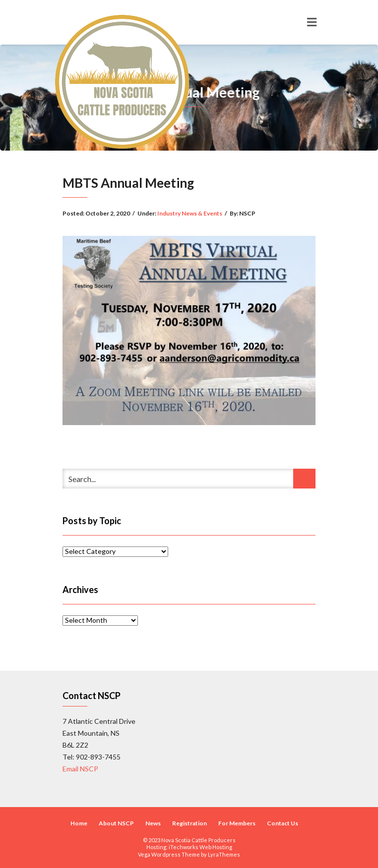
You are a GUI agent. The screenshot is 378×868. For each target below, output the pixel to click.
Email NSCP (80, 769)
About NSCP (116, 823)
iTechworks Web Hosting (200, 847)
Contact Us (283, 823)
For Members (237, 823)
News (153, 823)
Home (79, 823)
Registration (189, 823)
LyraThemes (224, 854)
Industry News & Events (190, 213)
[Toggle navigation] (312, 22)
